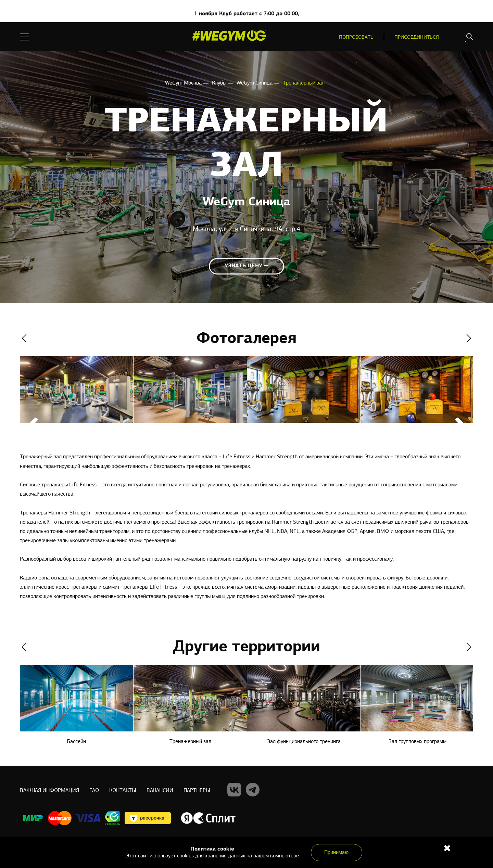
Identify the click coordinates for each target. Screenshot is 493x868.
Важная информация (49, 791)
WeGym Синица (255, 83)
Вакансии (160, 791)
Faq (94, 791)
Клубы (220, 83)
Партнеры (197, 791)
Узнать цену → (246, 266)
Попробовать (356, 37)
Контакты (123, 791)
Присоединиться (417, 37)
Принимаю (336, 853)
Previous (24, 338)
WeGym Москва (184, 83)
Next (469, 338)
